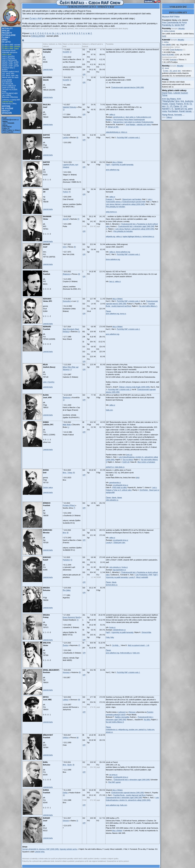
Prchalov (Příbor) (69, 505)
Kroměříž (66, 52)
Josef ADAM (7, 80)
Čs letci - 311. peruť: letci (172, 71)
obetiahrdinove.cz (119, 630)
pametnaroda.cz (119, 117)
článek (114, 498)
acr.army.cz (113, 775)
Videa (5, 40)
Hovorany (66, 672)
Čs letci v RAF (36, 19)
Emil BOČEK (7, 82)
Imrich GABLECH (9, 86)
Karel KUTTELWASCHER (10, 92)
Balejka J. (109, 120)
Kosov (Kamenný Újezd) (71, 617)
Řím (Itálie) (67, 590)
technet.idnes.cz (148, 237)
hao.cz (112, 282)
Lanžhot (66, 138)
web (164, 36)
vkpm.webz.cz (131, 117)
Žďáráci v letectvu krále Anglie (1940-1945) (135, 387)
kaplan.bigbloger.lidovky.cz (132, 237)
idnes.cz (124, 132)
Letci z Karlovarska (10, 60)
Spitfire (6, 106)
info (138, 478)
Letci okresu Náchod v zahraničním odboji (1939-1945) (125, 204)
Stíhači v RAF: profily (10, 62)
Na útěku (147, 720)
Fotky (108, 637)
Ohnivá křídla (146, 632)
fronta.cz (125, 567)
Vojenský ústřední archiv (68, 849)
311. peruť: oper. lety (10, 75)
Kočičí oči (126, 462)
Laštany (65, 700)
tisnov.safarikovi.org (123, 252)
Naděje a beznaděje (122, 717)
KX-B (186, 104)
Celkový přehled (38, 36)
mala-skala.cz (119, 467)
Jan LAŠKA (7, 95)
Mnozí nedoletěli (142, 577)
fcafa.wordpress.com (144, 117)
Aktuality (7, 28)
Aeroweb (178, 115)
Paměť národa (185, 111)
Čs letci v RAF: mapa (10, 49)
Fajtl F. (108, 165)
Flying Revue (168, 115)
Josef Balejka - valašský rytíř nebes (138, 125)
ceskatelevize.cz (112, 730)
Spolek (6, 31)
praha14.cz (110, 467)
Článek (108, 311)
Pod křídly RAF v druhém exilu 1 (128, 138)
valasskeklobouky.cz (113, 132)
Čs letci (6, 42)
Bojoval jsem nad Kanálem (132, 199)
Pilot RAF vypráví (115, 782)
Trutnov (65, 192)
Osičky (65, 793)
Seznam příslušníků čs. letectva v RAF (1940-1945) (40, 849)
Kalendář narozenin (10, 52)
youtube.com (133, 730)
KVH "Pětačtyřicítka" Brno (171, 100)
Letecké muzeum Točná (175, 94)
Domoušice (67, 301)
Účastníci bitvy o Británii (8, 69)
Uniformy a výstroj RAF (11, 100)
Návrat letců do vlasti (10, 77)
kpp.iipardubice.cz (120, 570)
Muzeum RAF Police (171, 17)
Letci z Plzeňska (8, 58)
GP (84, 75)
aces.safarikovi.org (112, 170)
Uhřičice (66, 738)
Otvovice (66, 821)
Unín (64, 247)
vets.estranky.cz (115, 567)
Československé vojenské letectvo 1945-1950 (127, 87)
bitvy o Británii (117, 162)
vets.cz (129, 455)
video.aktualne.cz (112, 500)
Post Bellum (173, 111)
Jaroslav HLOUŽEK (10, 89)
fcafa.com (109, 410)
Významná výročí (9, 50)
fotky (112, 637)
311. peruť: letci (8, 73)
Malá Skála (67, 425)
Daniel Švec (167, 93)
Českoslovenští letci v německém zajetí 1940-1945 (136, 226)
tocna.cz (123, 314)
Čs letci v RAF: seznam (11, 45)
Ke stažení (7, 109)
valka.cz (112, 115)
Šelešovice (66, 398)
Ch (53, 33)
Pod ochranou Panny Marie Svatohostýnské (129, 120)
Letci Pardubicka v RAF (144, 575)
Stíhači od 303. (113, 127)
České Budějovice (176, 50)
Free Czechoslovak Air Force (174, 23)
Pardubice (66, 560)
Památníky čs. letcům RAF (173, 25)
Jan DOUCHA (8, 84)
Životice (65, 645)
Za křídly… (116, 645)
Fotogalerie (9, 35)
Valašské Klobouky (69, 107)
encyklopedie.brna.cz (121, 485)
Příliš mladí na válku (119, 488)
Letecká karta (48, 70)
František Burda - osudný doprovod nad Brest (129, 795)
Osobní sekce (48, 488)
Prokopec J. (110, 199)
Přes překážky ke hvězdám (115, 207)
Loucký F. (109, 543)
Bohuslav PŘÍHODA (10, 97)
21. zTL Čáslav (173, 106)
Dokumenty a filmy (9, 104)
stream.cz (109, 732)
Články (6, 37)
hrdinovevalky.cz (126, 653)
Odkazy (6, 111)
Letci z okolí (7, 54)
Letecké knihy (7, 102)
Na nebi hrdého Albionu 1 (148, 306)
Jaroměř (66, 219)
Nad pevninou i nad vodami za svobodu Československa (133, 122)
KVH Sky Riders (169, 99)
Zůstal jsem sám (119, 543)
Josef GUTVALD (9, 88)
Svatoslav (173, 60)
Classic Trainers (176, 104)
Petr (166, 45)
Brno (64, 533)
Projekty (7, 33)
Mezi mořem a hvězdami (146, 462)
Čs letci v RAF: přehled (11, 47)
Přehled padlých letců (10, 72)
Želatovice (66, 274)
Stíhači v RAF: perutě (10, 66)
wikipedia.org (110, 237)
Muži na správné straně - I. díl (139, 645)
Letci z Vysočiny (8, 56)
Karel (168, 55)
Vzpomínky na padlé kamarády (122, 165)
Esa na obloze (128, 460)
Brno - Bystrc (67, 765)
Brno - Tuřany (68, 473)
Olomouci (132, 712)
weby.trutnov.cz (111, 212)
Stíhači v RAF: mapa (10, 64)
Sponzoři (7, 113)
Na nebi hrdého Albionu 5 (115, 722)
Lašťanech (122, 712)
